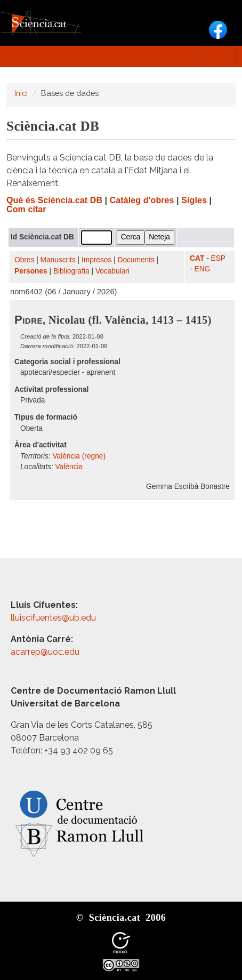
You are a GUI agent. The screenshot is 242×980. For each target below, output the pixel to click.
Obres (24, 260)
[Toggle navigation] (221, 57)
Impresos (96, 260)
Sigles (194, 200)
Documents (136, 260)
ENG (203, 269)
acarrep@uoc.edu (45, 652)
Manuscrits (58, 260)
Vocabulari (112, 271)
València (69, 467)
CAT (197, 258)
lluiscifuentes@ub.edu (54, 618)
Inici (21, 93)
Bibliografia (71, 271)
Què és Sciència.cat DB (54, 200)
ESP (218, 258)
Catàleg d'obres (142, 200)
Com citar (26, 209)
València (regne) (79, 456)
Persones (31, 271)
